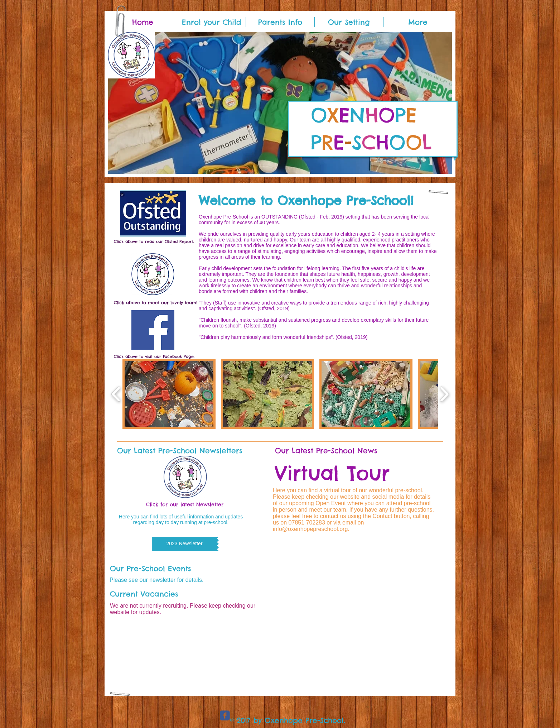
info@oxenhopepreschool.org (310, 529)
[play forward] (444, 394)
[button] (280, 103)
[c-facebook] (225, 715)
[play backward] (116, 394)
